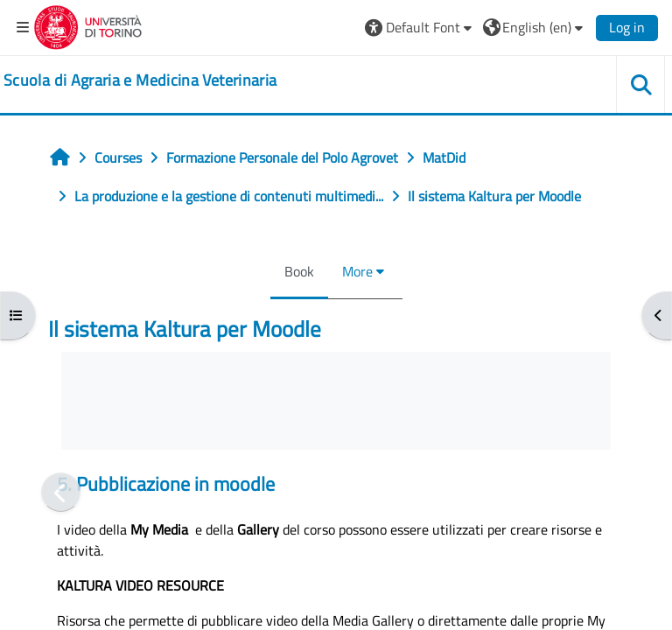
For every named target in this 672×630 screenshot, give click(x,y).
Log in (627, 27)
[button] (420, 27)
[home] (140, 80)
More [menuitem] (357, 271)
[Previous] (61, 492)
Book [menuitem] (299, 271)
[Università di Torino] (88, 25)
